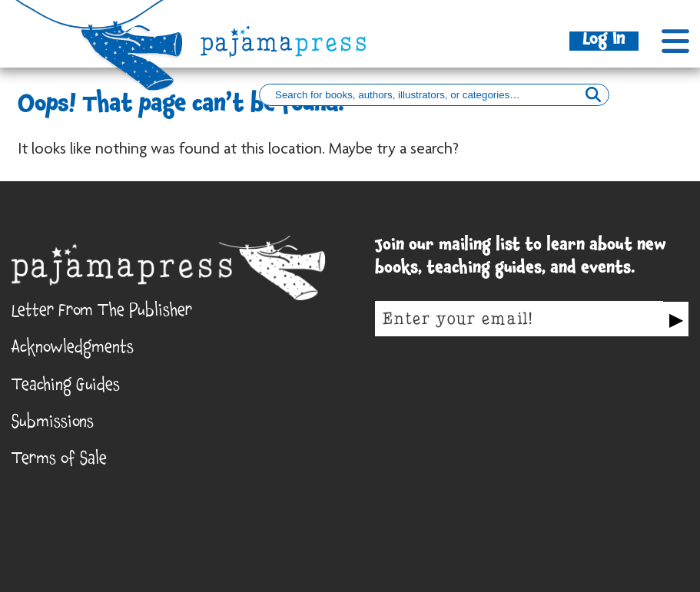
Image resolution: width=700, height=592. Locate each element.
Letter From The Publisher (102, 313)
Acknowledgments (73, 350)
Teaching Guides (66, 387)
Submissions (53, 424)
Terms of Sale (59, 461)
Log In (604, 41)
